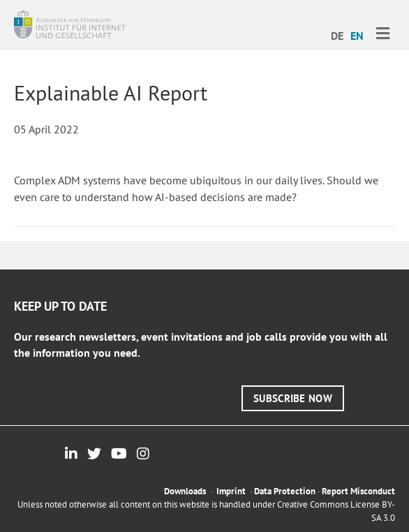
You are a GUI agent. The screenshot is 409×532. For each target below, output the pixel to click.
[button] (293, 398)
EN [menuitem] (357, 36)
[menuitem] (337, 35)
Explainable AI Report (111, 93)
